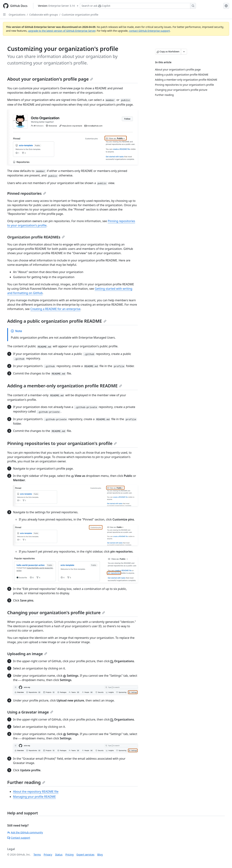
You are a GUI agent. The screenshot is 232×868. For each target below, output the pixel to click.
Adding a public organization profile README (57, 321)
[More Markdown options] (184, 52)
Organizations (17, 15)
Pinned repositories (27, 193)
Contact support (19, 838)
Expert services (85, 855)
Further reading (26, 782)
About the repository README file (36, 792)
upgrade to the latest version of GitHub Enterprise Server (62, 31)
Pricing (70, 855)
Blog (100, 855)
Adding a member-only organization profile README (65, 386)
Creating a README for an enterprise (55, 309)
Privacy (48, 855)
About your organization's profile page (50, 79)
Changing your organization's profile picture (56, 612)
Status (59, 855)
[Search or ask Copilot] (138, 6)
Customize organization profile (80, 15)
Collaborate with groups (43, 15)
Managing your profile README (34, 797)
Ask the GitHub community (25, 832)
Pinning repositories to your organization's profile (62, 443)
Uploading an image (27, 654)
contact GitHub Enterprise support (150, 31)
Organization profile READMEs (36, 237)
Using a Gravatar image (30, 712)
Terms (37, 855)
